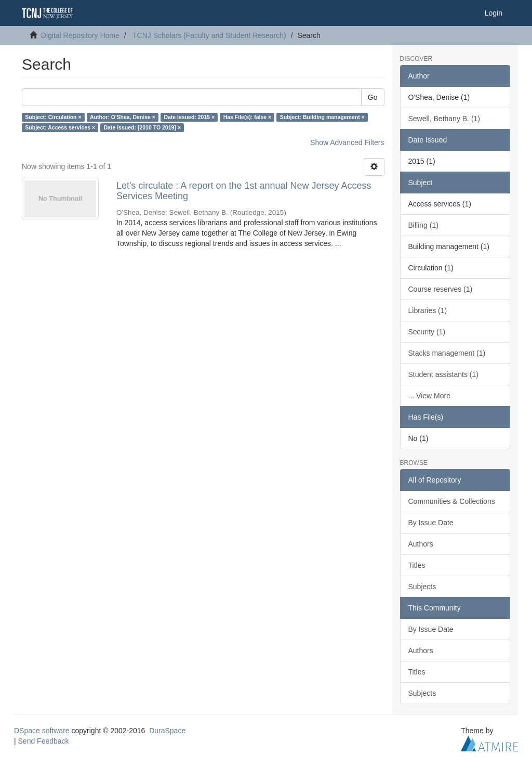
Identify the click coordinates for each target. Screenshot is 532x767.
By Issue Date (431, 523)
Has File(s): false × (248, 117)
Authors (421, 544)
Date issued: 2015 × (189, 117)
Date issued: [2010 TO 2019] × (142, 127)
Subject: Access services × (60, 127)
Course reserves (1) (441, 289)
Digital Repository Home (80, 35)
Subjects (422, 587)
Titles (417, 565)
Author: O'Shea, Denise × (123, 117)
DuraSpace (167, 731)
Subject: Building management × (322, 117)
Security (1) (427, 332)
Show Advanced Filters (347, 142)
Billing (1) (423, 225)
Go (373, 97)
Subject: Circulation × (53, 117)
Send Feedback (44, 741)
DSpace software (42, 731)
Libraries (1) (428, 310)
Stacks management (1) (447, 353)
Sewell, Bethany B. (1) (444, 119)
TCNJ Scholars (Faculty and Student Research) (209, 35)
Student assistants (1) (443, 374)
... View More (429, 396)
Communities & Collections (452, 501)
